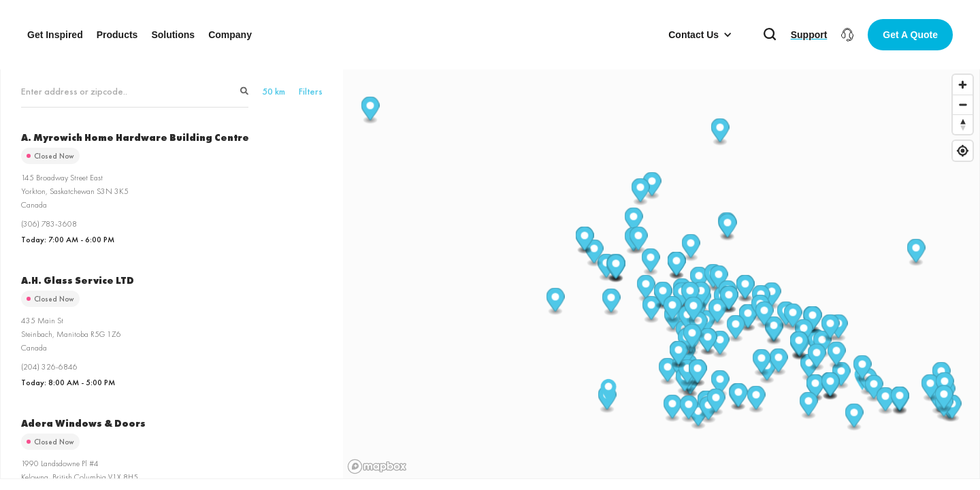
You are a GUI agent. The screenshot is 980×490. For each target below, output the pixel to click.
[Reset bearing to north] (963, 124)
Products (117, 35)
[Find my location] (963, 151)
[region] (661, 273)
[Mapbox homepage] (377, 467)
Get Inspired (55, 35)
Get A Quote (910, 35)
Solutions (173, 35)
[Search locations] (135, 91)
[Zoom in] (963, 85)
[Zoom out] (963, 104)
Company (230, 35)
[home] (490, 35)
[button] (700, 35)
